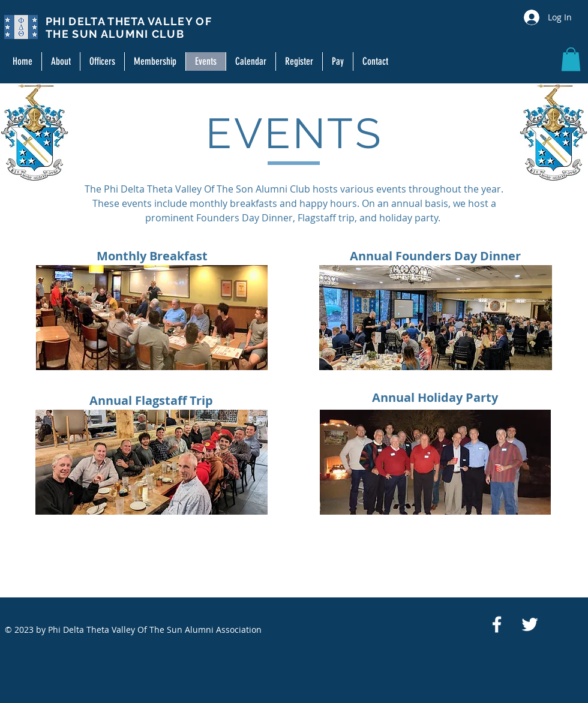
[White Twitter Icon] (530, 624)
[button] (571, 59)
